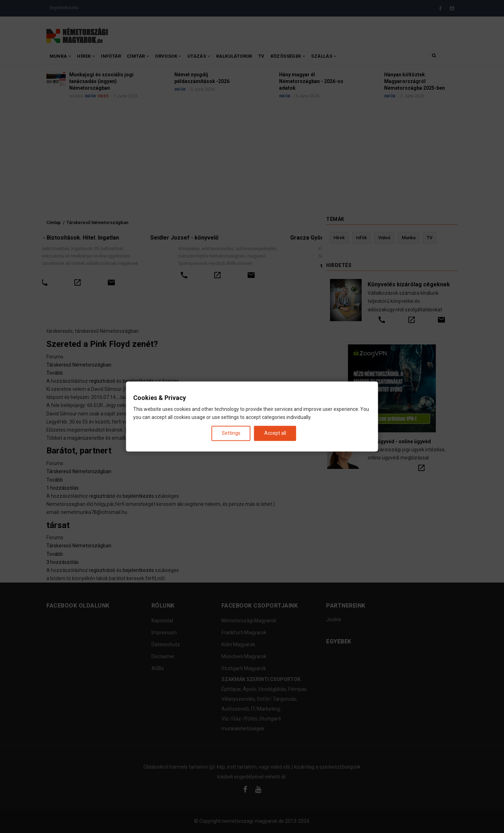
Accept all (275, 433)
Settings (231, 433)
